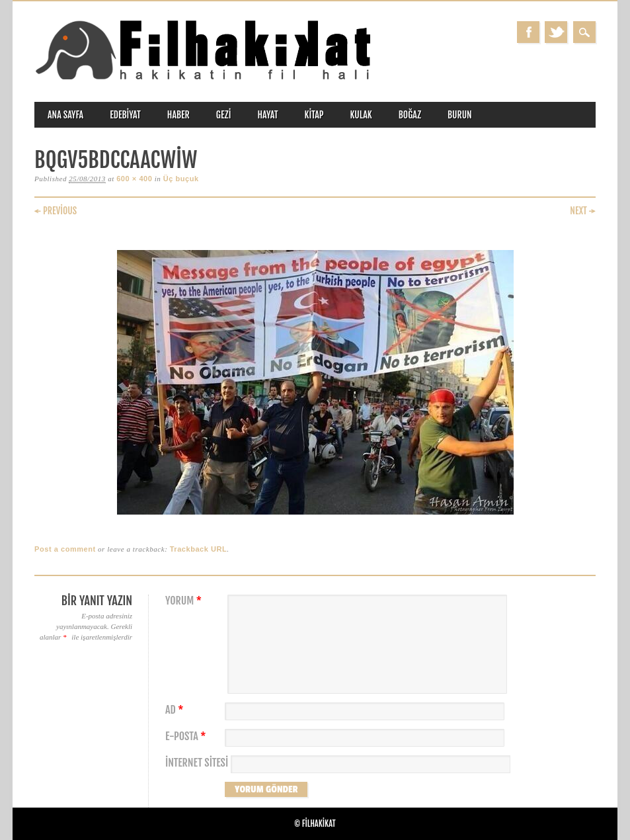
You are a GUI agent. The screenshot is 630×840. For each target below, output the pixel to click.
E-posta (187, 736)
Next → (583, 211)
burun (460, 115)
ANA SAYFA (65, 115)
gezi (224, 115)
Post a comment (65, 549)
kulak (361, 115)
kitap (314, 115)
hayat (267, 115)
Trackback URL (199, 549)
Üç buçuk (181, 179)
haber (178, 115)
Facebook (528, 32)
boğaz (410, 115)
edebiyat (125, 115)
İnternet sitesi (197, 763)
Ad (176, 710)
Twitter (556, 32)
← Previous (56, 211)
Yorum (185, 601)
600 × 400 (134, 179)
